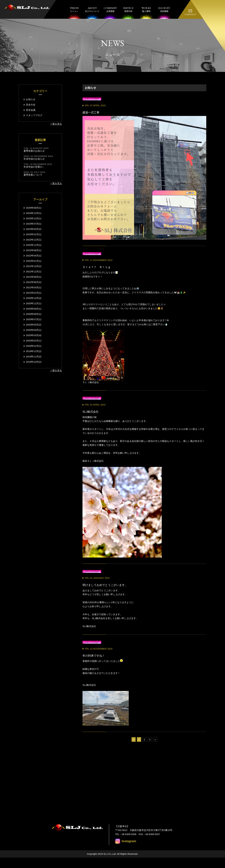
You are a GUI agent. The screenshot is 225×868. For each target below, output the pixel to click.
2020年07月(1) (34, 319)
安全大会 (31, 105)
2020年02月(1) (34, 341)
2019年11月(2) (34, 356)
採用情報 (164, 9)
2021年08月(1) (34, 277)
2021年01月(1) (34, 293)
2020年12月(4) (34, 298)
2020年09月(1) (34, 309)
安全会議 (31, 110)
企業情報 (110, 9)
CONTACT (190, 14)
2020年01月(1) (34, 346)
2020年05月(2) (34, 325)
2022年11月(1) (34, 245)
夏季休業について (33, 175)
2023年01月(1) (34, 234)
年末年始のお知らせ (34, 159)
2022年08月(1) (34, 250)
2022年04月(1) (34, 256)
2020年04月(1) (34, 330)
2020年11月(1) (34, 303)
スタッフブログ (34, 115)
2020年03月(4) (34, 335)
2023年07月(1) (34, 224)
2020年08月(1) (34, 314)
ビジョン (74, 9)
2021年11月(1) (34, 271)
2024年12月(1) (34, 213)
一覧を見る (56, 124)
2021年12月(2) (34, 266)
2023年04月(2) (34, 229)
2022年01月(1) (34, 261)
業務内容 (128, 9)
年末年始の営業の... (34, 167)
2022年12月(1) (34, 240)
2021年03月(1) (34, 287)
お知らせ (31, 99)
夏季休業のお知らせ (34, 151)
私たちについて (92, 9)
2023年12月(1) (34, 218)
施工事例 (146, 9)
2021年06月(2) (34, 282)
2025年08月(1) (34, 208)
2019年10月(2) (34, 362)
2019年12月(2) (34, 351)
